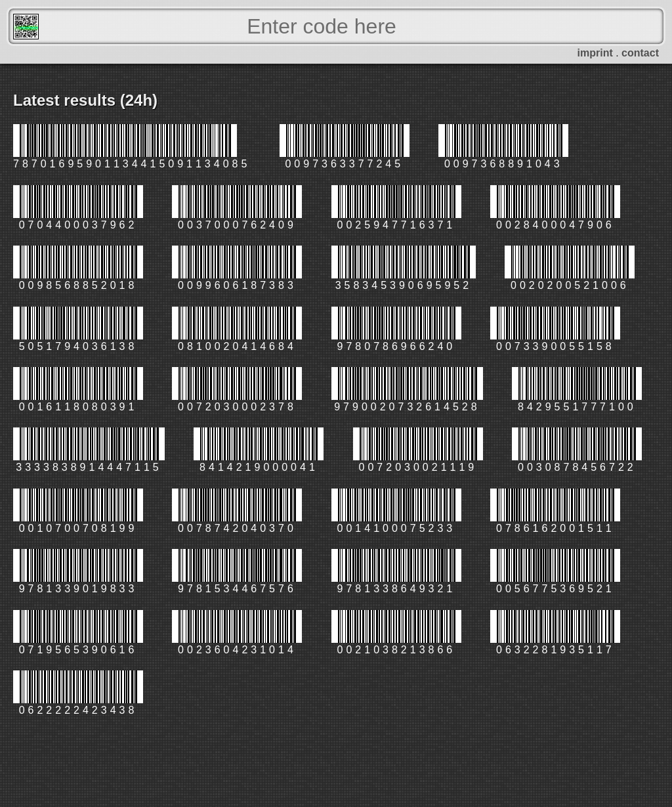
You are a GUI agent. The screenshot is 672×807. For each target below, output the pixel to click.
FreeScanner (26, 27)
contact (640, 53)
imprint (595, 53)
